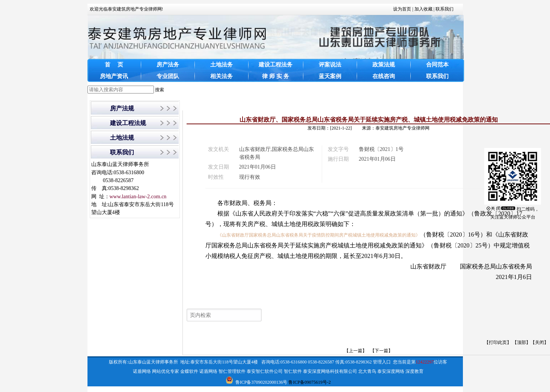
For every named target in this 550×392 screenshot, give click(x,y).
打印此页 (498, 342)
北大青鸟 (367, 371)
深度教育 (414, 371)
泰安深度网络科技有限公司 (330, 371)
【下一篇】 (381, 351)
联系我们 (445, 9)
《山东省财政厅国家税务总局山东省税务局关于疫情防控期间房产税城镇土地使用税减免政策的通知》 (319, 235)
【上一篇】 (356, 351)
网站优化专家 (166, 371)
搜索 (160, 90)
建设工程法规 (128, 123)
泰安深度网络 (391, 371)
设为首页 (402, 9)
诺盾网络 (142, 371)
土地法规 (122, 138)
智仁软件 (293, 371)
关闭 (539, 342)
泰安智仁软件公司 (265, 371)
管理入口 (382, 362)
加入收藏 (423, 9)
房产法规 (122, 108)
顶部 (521, 342)
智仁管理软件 (232, 371)
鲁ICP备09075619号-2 (310, 382)
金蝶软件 (189, 371)
